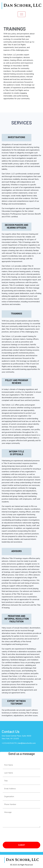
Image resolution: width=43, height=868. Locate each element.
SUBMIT (22, 845)
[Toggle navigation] (22, 14)
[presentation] (20, 834)
